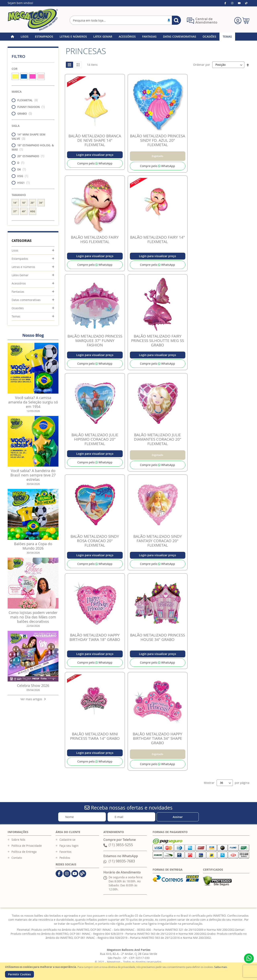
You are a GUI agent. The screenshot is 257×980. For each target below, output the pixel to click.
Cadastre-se (67, 840)
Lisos (15, 250)
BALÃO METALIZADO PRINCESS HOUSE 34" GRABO (158, 637)
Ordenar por (202, 65)
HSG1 (22, 183)
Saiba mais (221, 967)
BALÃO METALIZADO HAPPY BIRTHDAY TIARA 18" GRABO (95, 637)
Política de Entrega (24, 852)
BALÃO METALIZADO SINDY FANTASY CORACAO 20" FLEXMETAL (158, 541)
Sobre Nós (18, 840)
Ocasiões (18, 308)
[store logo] (33, 20)
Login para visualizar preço (95, 155)
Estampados (20, 259)
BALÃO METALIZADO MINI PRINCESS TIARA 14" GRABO (95, 736)
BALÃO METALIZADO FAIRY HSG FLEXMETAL (95, 239)
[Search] (176, 20)
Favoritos (65, 852)
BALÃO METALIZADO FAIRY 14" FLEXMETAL (158, 239)
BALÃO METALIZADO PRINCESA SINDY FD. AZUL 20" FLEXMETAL (158, 140)
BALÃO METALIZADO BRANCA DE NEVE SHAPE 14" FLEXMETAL (95, 140)
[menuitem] (25, 37)
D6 (20, 169)
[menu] (128, 37)
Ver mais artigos (33, 699)
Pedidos (65, 858)
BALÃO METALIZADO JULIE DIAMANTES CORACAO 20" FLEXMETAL (158, 439)
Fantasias (18, 292)
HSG (21, 176)
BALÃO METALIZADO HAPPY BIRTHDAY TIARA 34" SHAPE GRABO (158, 738)
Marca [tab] (17, 92)
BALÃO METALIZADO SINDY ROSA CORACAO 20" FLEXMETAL (95, 541)
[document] (129, 971)
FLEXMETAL (26, 100)
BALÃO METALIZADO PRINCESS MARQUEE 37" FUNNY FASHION (95, 341)
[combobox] (125, 20)
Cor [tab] (15, 69)
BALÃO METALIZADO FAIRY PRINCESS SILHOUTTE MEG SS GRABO (158, 341)
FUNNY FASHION (29, 107)
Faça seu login (69, 846)
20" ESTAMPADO (29, 156)
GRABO (23, 113)
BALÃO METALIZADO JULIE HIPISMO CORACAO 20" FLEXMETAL (95, 439)
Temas (16, 316)
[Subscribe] (178, 817)
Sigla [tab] (16, 126)
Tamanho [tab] (19, 195)
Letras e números (23, 267)
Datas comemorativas (26, 300)
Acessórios (19, 283)
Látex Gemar (20, 275)
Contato (17, 858)
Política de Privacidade (27, 846)
